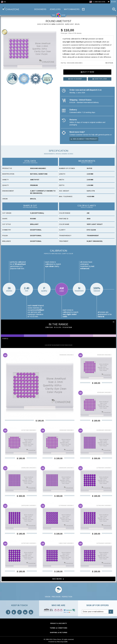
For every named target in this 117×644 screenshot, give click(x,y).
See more (58, 579)
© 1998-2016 (48, 639)
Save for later (100, 79)
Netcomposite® (62, 642)
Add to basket (75, 79)
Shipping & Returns (59, 633)
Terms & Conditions (58, 628)
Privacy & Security (59, 623)
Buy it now (87, 72)
